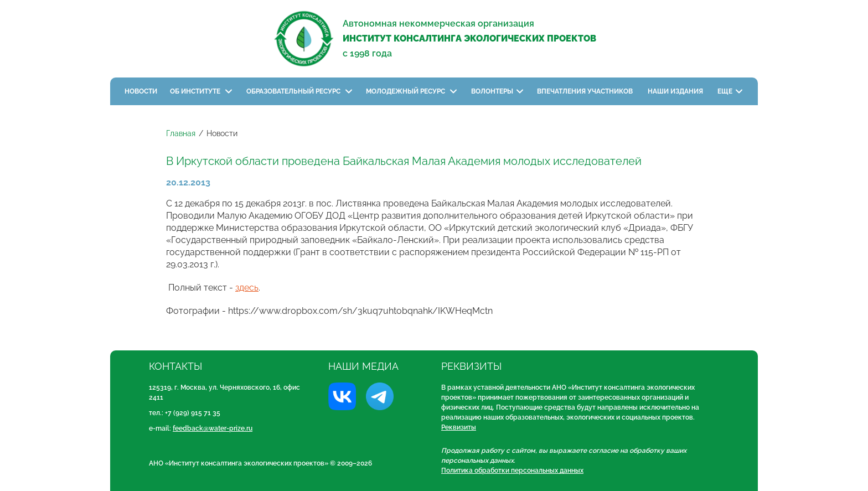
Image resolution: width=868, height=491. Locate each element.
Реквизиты (459, 427)
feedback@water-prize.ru (213, 428)
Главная (181, 133)
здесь (247, 288)
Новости (141, 91)
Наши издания (676, 91)
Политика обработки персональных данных (512, 471)
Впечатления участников (586, 91)
